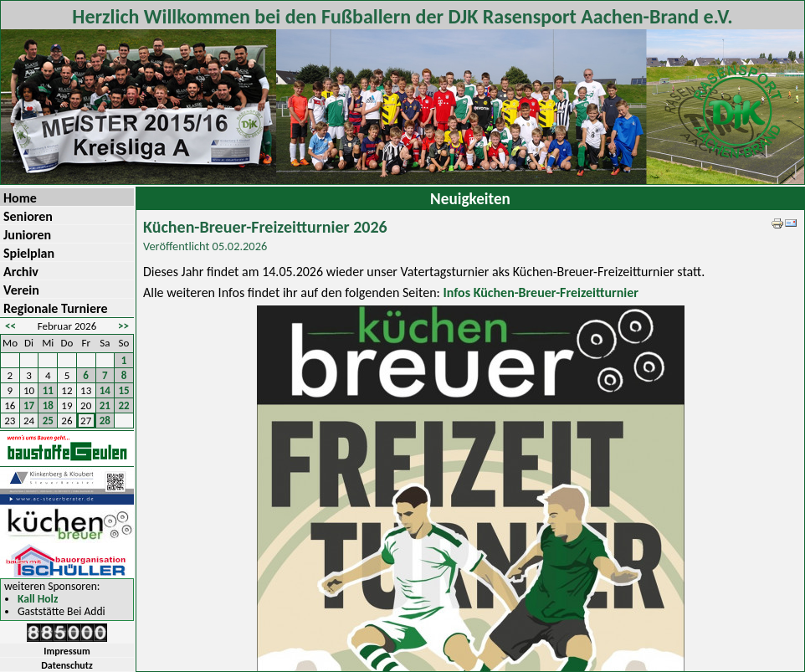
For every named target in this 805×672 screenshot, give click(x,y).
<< (10, 326)
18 (48, 405)
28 (105, 421)
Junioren (27, 235)
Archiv (21, 272)
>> (123, 326)
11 (48, 390)
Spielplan (29, 253)
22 (124, 405)
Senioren (28, 216)
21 (105, 405)
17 (29, 405)
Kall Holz (38, 600)
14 (105, 390)
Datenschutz (67, 665)
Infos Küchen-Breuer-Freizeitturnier (541, 292)
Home (20, 198)
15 (124, 390)
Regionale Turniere (56, 308)
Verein (21, 290)
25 (48, 421)
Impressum (67, 651)
